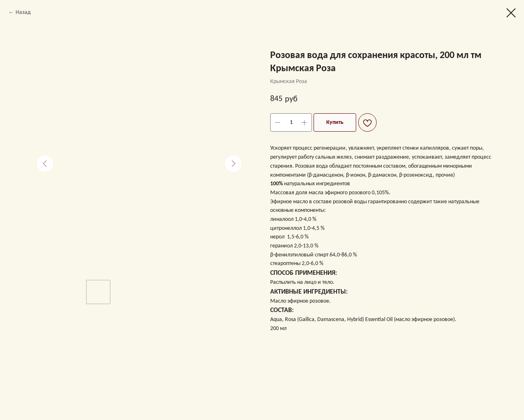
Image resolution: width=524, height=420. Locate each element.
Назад (23, 12)
